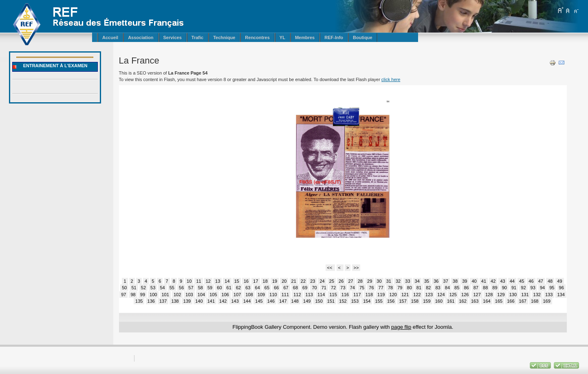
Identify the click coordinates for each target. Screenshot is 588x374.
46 (531, 281)
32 (398, 281)
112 (297, 295)
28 (360, 281)
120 (393, 295)
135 (139, 301)
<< (330, 268)
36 (436, 281)
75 (362, 288)
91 (514, 288)
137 (163, 301)
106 (225, 295)
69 (305, 288)
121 (405, 295)
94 (542, 288)
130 (513, 295)
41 (484, 281)
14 (227, 281)
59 (210, 288)
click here (391, 79)
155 (379, 301)
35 (427, 281)
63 (248, 288)
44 (512, 281)
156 (391, 301)
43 (502, 281)
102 (177, 295)
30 (379, 281)
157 (403, 301)
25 (332, 281)
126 (465, 295)
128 (489, 295)
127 (477, 295)
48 (550, 281)
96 (562, 288)
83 (438, 288)
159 (427, 301)
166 (511, 301)
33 (407, 281)
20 (284, 281)
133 (549, 295)
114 (321, 295)
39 (465, 281)
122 (417, 295)
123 (429, 295)
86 (466, 288)
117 (357, 295)
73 (343, 288)
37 (446, 281)
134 (561, 295)
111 (285, 295)
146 (271, 301)
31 (389, 281)
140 (199, 301)
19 (275, 281)
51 (134, 288)
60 (219, 288)
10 (189, 281)
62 (238, 288)
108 (249, 295)
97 (123, 295)
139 (187, 301)
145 (259, 301)
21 (294, 281)
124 (441, 295)
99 (143, 295)
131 (525, 295)
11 (198, 281)
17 (255, 281)
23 (313, 281)
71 (324, 288)
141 (211, 301)
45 (522, 281)
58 (200, 288)
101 (165, 295)
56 (181, 288)
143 (235, 301)
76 (371, 288)
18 (265, 281)
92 (523, 288)
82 (428, 288)
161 (451, 301)
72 (333, 288)
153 (355, 301)
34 (417, 281)
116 (345, 295)
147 (283, 301)
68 (295, 288)
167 (523, 301)
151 (331, 301)
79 (400, 288)
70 (314, 288)
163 (475, 301)
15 (237, 281)
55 (172, 288)
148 (295, 301)
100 (153, 295)
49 (559, 281)
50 (124, 288)
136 (151, 301)
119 (381, 295)
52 (143, 288)
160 (439, 301)
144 (247, 301)
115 (333, 295)
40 (474, 281)
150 (319, 301)
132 (537, 295)
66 (276, 288)
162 (463, 301)
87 (476, 288)
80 (410, 288)
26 (341, 281)
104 (201, 295)
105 (213, 295)
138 (175, 301)
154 (367, 301)
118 (369, 295)
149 (307, 301)
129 (501, 295)
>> (356, 268)
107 (237, 295)
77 (381, 288)
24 (322, 281)
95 (552, 288)
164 (487, 301)
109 (261, 295)
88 (485, 288)
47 (541, 281)
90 (504, 288)
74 (352, 288)
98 (133, 295)
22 (303, 281)
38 (455, 281)
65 (267, 288)
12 (208, 281)
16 (246, 281)
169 (546, 301)
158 (415, 301)
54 (162, 288)
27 (350, 281)
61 (229, 288)
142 (223, 301)
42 (493, 281)
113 (309, 295)
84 (447, 288)
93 (533, 288)
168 (535, 301)
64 (258, 288)
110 (273, 295)
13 (218, 281)
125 (453, 295)
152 (343, 301)
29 (370, 281)
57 (191, 288)
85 (457, 288)
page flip (401, 327)
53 (153, 288)
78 (390, 288)
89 (495, 288)
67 (286, 288)
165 (499, 301)
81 (419, 288)
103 (189, 295)
